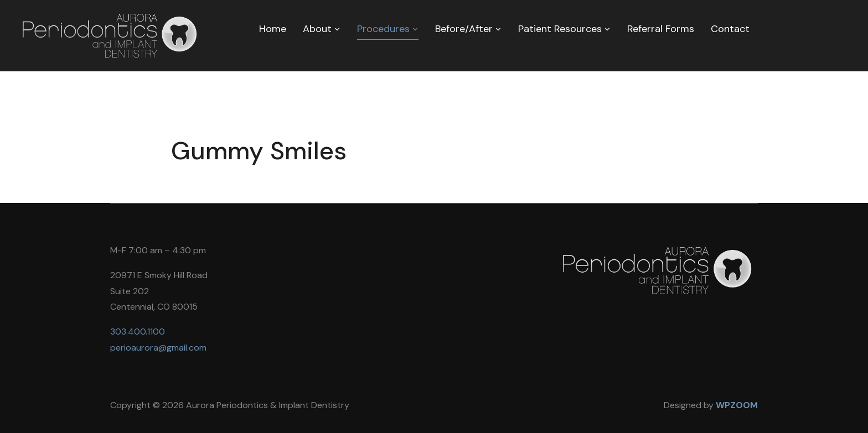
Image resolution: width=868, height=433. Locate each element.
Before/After (464, 29)
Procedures (383, 29)
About (317, 29)
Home (273, 29)
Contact (730, 29)
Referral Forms (661, 29)
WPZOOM (737, 405)
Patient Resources (560, 29)
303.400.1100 (138, 332)
